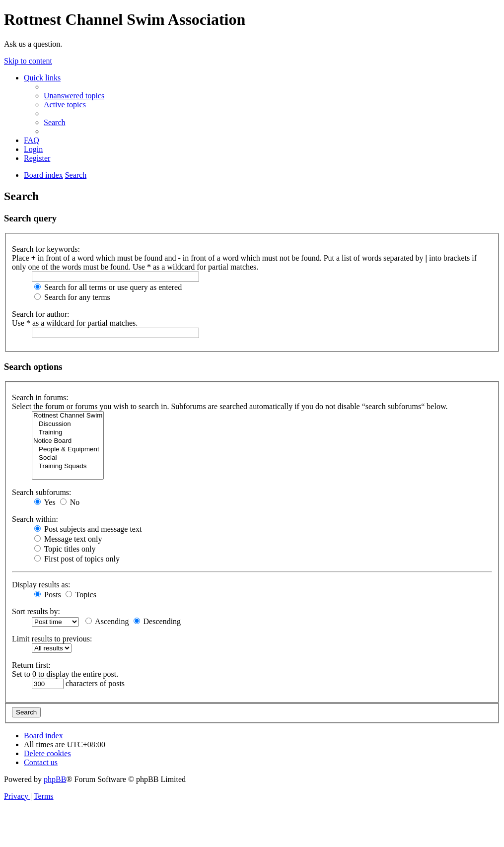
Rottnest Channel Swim (68, 416)
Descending (157, 621)
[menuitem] (74, 96)
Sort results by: (36, 611)
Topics (81, 595)
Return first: (31, 665)
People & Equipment (68, 450)
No (70, 502)
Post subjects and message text (88, 529)
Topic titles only (65, 549)
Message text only (68, 539)
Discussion (68, 424)
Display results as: (41, 585)
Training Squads (68, 466)
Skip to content (28, 61)
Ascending (107, 621)
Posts (48, 595)
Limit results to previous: (52, 639)
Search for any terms (72, 297)
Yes (45, 502)
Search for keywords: (46, 249)
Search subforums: (42, 492)
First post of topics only (77, 559)
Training (68, 433)
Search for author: (41, 314)
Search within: (35, 519)
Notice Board (68, 441)
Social (68, 458)
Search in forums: (40, 397)
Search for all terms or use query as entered (108, 287)
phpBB (55, 779)
